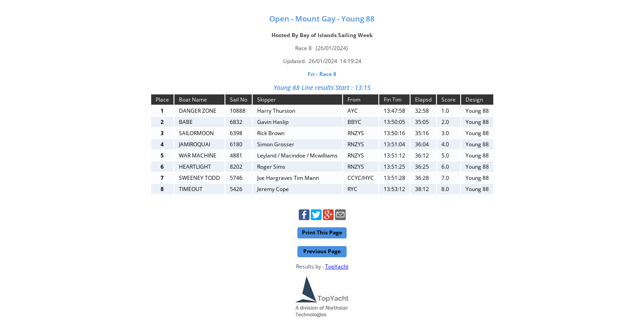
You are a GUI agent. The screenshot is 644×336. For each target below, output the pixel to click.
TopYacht (337, 266)
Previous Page (322, 251)
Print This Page (322, 232)
